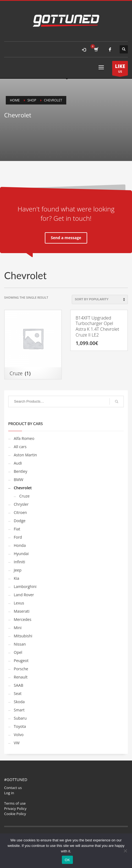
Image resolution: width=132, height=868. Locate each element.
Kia (16, 578)
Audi (18, 463)
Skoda (19, 702)
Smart (19, 710)
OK (67, 860)
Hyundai (21, 554)
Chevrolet (23, 488)
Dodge (20, 521)
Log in (9, 793)
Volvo (19, 735)
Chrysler (21, 504)
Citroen (20, 512)
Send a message (66, 238)
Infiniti (19, 562)
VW (17, 743)
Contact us (13, 788)
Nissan (20, 644)
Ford (18, 537)
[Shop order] (100, 299)
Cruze (24, 496)
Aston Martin (25, 455)
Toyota (20, 726)
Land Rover (24, 595)
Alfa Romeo (24, 438)
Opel (18, 652)
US (120, 69)
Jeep (18, 570)
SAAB (18, 685)
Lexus (19, 603)
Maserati (22, 611)
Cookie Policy (15, 814)
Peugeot (21, 661)
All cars (20, 447)
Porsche (21, 669)
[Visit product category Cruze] (33, 345)
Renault (21, 677)
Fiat (17, 529)
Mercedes (23, 619)
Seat (18, 693)
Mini (18, 628)
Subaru (20, 718)
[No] (125, 851)
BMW (19, 480)
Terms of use (15, 803)
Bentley (20, 471)
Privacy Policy (15, 808)
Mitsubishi (23, 636)
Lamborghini (25, 586)
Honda (20, 545)
